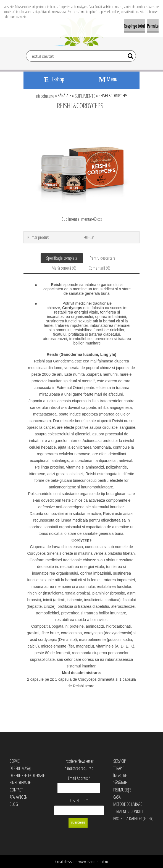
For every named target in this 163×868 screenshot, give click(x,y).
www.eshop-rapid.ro (93, 862)
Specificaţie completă (62, 258)
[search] (129, 57)
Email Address (79, 778)
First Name (79, 801)
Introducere (45, 96)
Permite (153, 26)
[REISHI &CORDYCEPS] (81, 121)
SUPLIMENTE (85, 96)
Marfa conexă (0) (64, 268)
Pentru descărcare (103, 258)
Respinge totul (134, 26)
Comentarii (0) (99, 268)
